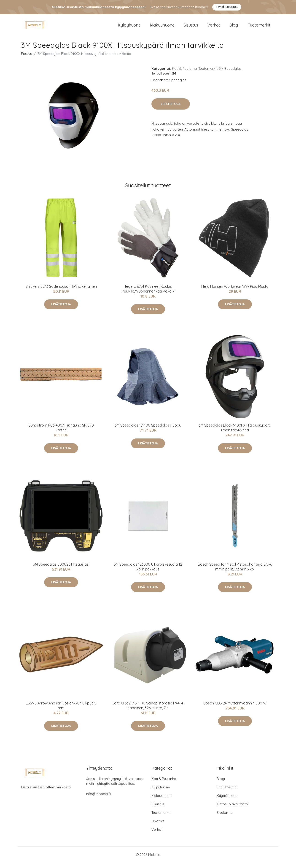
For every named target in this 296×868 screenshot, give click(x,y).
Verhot (214, 28)
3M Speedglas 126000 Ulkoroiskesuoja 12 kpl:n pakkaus (148, 572)
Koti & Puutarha (184, 74)
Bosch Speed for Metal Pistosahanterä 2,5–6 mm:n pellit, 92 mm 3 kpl (235, 572)
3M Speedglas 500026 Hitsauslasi (61, 570)
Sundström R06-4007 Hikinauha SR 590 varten (61, 433)
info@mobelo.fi (98, 799)
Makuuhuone (162, 28)
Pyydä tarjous (227, 7)
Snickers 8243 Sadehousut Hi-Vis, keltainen (61, 292)
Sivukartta (225, 818)
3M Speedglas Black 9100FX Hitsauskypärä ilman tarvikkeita (235, 433)
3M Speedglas (230, 74)
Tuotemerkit (259, 28)
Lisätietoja (171, 109)
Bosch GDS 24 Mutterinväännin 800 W (235, 709)
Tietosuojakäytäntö (232, 810)
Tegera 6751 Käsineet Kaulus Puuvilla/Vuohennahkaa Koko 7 (148, 294)
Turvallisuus (161, 79)
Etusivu (27, 59)
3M (174, 79)
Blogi (234, 28)
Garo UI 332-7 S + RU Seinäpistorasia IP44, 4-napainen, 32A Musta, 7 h (148, 711)
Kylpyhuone (129, 28)
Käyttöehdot (227, 801)
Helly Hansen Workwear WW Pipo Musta (235, 292)
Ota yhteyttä (227, 793)
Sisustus (191, 28)
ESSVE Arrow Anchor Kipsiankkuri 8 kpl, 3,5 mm (61, 711)
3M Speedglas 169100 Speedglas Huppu (148, 431)
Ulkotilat (158, 826)
